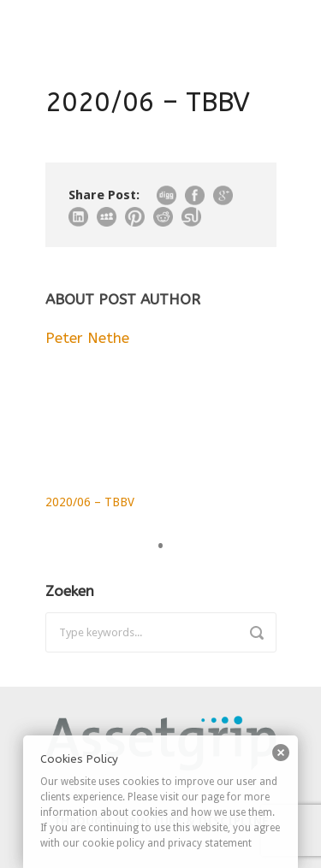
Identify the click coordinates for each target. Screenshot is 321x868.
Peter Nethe (87, 338)
